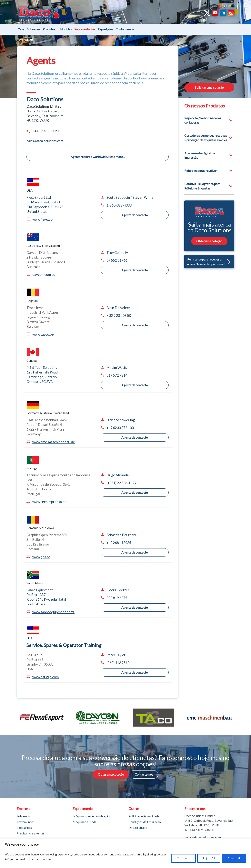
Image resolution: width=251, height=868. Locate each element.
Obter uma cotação (209, 241)
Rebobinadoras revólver (201, 171)
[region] (125, 853)
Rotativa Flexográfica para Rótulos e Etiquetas (202, 186)
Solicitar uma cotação (209, 87)
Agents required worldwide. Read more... (98, 157)
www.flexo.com (44, 219)
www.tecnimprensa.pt (49, 502)
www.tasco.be (43, 334)
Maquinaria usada (85, 822)
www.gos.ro (41, 557)
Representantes (85, 29)
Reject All (209, 858)
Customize (183, 858)
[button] (228, 262)
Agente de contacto (135, 215)
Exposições (105, 29)
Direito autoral (138, 827)
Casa (21, 29)
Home (20, 40)
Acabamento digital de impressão (200, 155)
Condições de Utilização (145, 822)
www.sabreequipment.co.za (53, 612)
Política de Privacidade (144, 816)
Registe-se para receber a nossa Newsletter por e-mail (209, 262)
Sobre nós (34, 29)
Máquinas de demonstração (91, 816)
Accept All (234, 858)
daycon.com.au (44, 275)
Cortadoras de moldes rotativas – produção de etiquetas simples (206, 138)
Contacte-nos (125, 29)
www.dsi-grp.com (45, 677)
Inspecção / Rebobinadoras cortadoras (203, 120)
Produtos (49, 29)
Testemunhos (26, 822)
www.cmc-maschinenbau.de (54, 442)
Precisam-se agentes (31, 833)
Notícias (66, 29)
